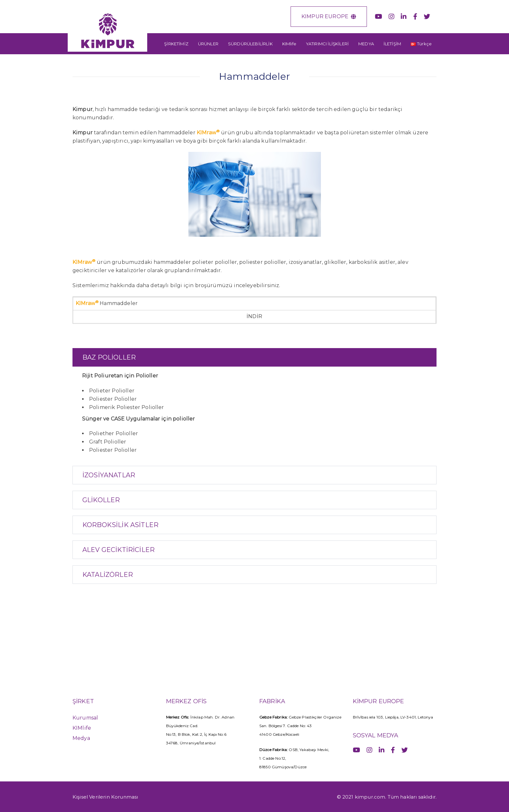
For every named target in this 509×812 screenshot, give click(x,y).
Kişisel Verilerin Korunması (105, 797)
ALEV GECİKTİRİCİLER (118, 550)
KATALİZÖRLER (108, 575)
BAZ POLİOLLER (109, 357)
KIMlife (82, 728)
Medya (81, 738)
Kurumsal (85, 718)
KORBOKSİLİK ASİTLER (120, 525)
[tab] (254, 357)
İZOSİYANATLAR (109, 475)
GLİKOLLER (101, 500)
